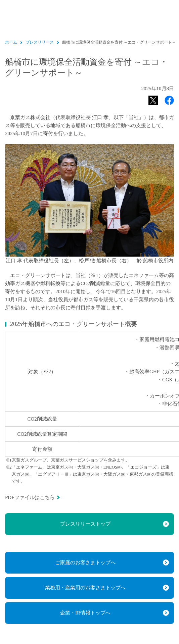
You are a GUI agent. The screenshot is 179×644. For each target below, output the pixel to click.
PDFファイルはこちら (30, 497)
